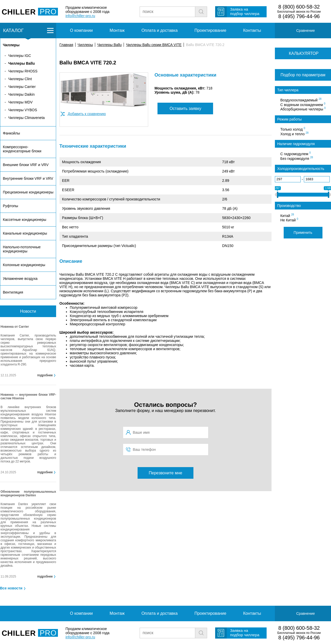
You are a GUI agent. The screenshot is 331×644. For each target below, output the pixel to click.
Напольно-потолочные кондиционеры (22, 249)
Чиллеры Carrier (22, 87)
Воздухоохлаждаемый (301, 100)
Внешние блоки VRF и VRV (26, 165)
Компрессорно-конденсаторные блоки (22, 149)
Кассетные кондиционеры (25, 220)
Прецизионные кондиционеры (28, 192)
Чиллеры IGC (20, 56)
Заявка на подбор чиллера (245, 11)
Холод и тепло (294, 134)
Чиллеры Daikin (21, 94)
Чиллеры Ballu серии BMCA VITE (154, 45)
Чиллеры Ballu (109, 45)
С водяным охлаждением (303, 104)
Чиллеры (85, 45)
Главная (66, 45)
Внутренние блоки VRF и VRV (28, 178)
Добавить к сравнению (87, 114)
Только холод (293, 129)
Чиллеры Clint (20, 79)
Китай (287, 215)
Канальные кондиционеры (25, 233)
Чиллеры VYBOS (23, 110)
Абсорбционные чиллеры (303, 109)
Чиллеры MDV (20, 102)
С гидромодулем (296, 154)
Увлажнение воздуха (20, 279)
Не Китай (289, 220)
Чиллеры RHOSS (23, 71)
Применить (303, 233)
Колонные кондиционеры (24, 265)
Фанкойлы (11, 133)
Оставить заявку (186, 108)
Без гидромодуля (297, 158)
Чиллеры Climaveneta (27, 118)
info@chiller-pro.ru (80, 16)
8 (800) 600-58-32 (299, 7)
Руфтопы (10, 206)
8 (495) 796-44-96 (299, 16)
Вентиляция (13, 292)
